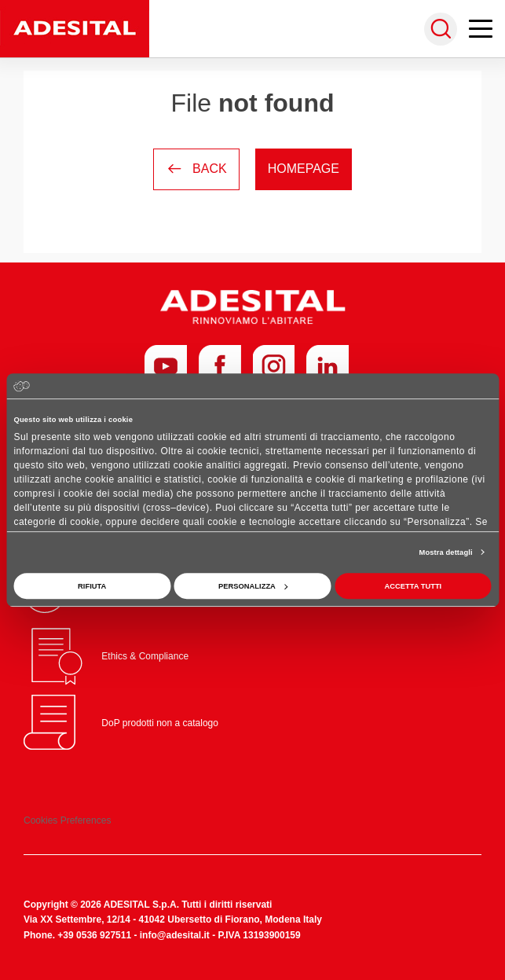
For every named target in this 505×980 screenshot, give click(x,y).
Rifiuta (92, 586)
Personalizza (253, 586)
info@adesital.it (175, 935)
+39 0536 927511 (94, 935)
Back (196, 169)
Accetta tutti (413, 586)
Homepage (304, 169)
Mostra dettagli (446, 552)
